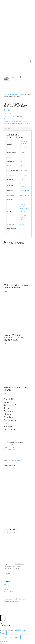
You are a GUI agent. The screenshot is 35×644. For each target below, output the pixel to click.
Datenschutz (7, 587)
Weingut (8, 411)
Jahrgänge (9, 414)
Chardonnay (23, 94)
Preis (7, 423)
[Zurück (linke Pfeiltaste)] (1, 643)
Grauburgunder (16, 119)
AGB (5, 585)
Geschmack (10, 420)
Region (8, 408)
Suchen (6, 80)
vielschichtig (23, 215)
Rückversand (9, 574)
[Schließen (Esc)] (6, 641)
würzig (22, 220)
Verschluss (10, 429)
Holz (21, 200)
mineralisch (23, 213)
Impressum (7, 589)
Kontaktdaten (19, 460)
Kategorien (10, 405)
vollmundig (23, 217)
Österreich (23, 148)
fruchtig (22, 209)
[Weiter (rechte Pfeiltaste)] (3, 643)
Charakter (9, 417)
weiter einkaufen (11, 637)
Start (5, 94)
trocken (22, 224)
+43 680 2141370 (13, 11)
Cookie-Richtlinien (9, 591)
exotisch (22, 206)
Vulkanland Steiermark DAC (23, 144)
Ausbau (8, 426)
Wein (9, 94)
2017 (21, 179)
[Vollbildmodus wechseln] (3, 641)
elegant (22, 204)
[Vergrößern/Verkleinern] (1, 641)
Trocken (26, 123)
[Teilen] (4, 641)
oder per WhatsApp (9, 449)
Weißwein (15, 94)
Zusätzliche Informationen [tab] (13, 129)
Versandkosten (19, 564)
